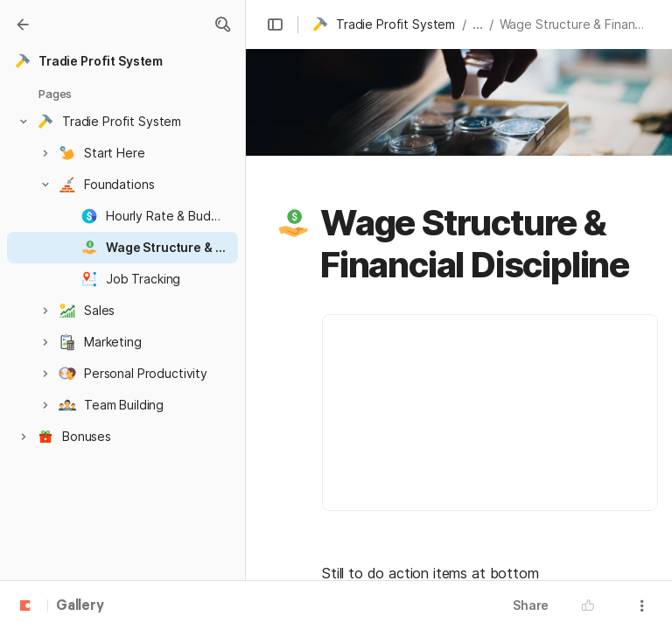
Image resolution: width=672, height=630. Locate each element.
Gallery (80, 606)
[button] (222, 24)
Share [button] (531, 605)
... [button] (478, 24)
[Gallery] (23, 24)
